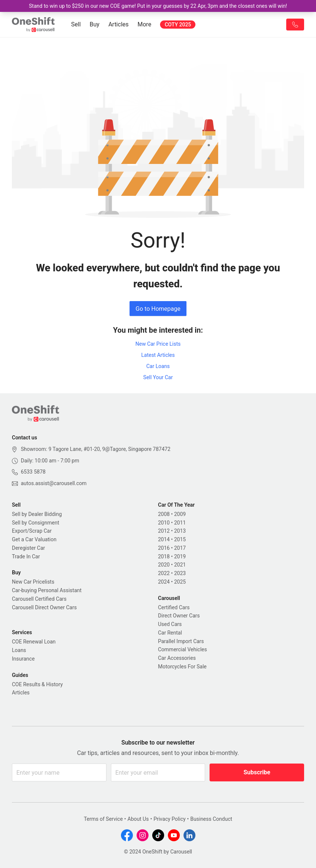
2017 (180, 548)
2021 (180, 565)
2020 (164, 565)
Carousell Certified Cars (39, 599)
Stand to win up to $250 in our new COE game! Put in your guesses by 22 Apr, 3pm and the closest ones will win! (158, 6)
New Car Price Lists (158, 344)
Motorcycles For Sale (183, 667)
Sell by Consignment (36, 523)
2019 (180, 556)
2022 (164, 573)
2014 (164, 539)
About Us (138, 819)
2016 (164, 548)
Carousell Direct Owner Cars (44, 607)
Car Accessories (177, 658)
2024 (164, 582)
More (145, 24)
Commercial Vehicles (183, 649)
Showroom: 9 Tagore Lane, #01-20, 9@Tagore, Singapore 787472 (96, 449)
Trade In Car (26, 556)
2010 (164, 523)
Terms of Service (103, 819)
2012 (164, 531)
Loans (19, 650)
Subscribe (257, 772)
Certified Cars (174, 607)
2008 (164, 514)
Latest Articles (158, 355)
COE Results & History (37, 684)
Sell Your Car (158, 377)
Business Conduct (211, 819)
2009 (180, 514)
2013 (180, 531)
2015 (180, 539)
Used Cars (170, 624)
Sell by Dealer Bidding (37, 514)
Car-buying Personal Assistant (47, 590)
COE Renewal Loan (34, 642)
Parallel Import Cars (181, 641)
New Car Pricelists (33, 582)
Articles (118, 24)
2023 (180, 573)
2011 (180, 523)
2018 (164, 556)
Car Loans (158, 366)
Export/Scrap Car (32, 531)
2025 (180, 582)
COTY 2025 (178, 25)
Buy (95, 24)
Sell (76, 24)
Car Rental (170, 633)
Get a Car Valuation (34, 539)
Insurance (23, 659)
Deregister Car (28, 548)
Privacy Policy (169, 819)
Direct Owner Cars (179, 616)
